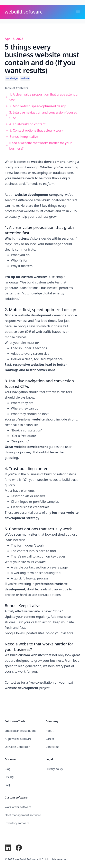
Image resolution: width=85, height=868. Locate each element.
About (50, 731)
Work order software (18, 807)
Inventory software (17, 823)
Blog (8, 769)
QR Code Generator (17, 747)
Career (50, 739)
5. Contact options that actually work (36, 130)
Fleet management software (23, 815)
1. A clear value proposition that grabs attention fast (44, 97)
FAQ (7, 785)
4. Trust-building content (27, 124)
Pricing (9, 777)
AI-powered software (18, 739)
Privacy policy (54, 769)
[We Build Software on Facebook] (19, 848)
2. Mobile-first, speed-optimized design (38, 106)
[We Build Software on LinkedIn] (8, 848)
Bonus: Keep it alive (24, 137)
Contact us (13, 682)
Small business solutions (20, 731)
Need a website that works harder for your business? (40, 146)
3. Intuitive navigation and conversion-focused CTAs (43, 115)
